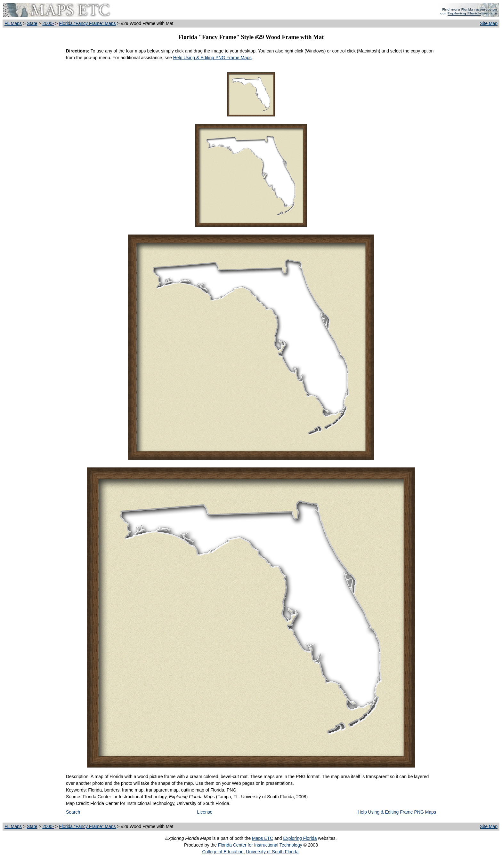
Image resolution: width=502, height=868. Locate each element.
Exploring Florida (300, 838)
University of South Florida (272, 852)
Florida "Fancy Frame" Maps (87, 23)
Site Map (489, 23)
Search (73, 812)
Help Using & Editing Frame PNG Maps (397, 812)
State (32, 23)
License (205, 812)
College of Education (223, 852)
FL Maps (13, 23)
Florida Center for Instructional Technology (260, 845)
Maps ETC (263, 838)
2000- (48, 23)
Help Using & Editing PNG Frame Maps (212, 58)
